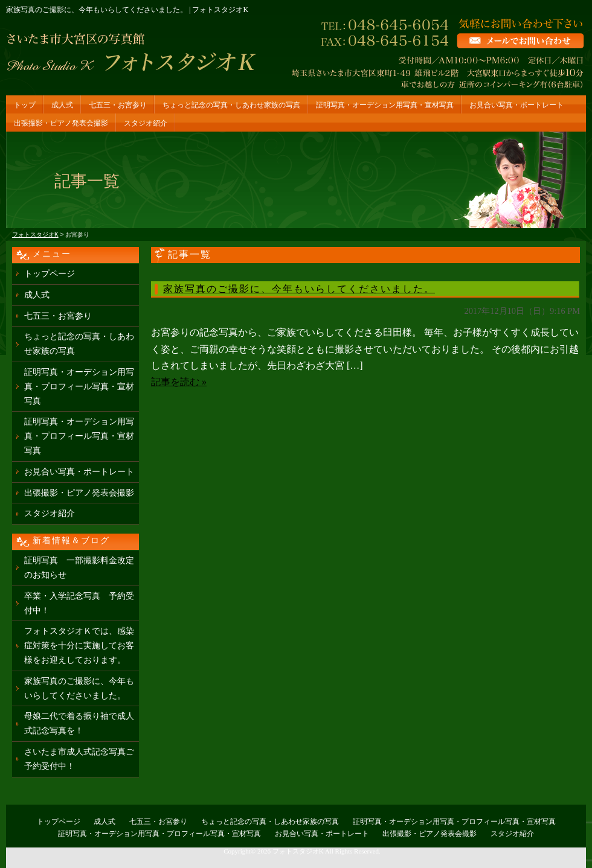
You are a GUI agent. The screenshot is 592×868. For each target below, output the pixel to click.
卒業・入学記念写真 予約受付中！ (79, 603)
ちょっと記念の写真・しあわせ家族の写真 (231, 105)
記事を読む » (179, 382)
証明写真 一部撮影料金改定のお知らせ (79, 568)
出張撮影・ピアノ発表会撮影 (61, 123)
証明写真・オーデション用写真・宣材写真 (385, 105)
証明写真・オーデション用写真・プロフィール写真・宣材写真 (79, 387)
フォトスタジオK (298, 851)
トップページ (50, 274)
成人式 (62, 105)
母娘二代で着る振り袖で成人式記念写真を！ (79, 723)
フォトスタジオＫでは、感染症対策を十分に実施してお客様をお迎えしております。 (79, 646)
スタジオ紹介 (146, 123)
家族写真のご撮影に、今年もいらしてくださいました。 (299, 289)
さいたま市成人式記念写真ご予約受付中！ (79, 759)
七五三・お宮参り (118, 105)
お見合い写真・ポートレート (516, 105)
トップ (25, 105)
